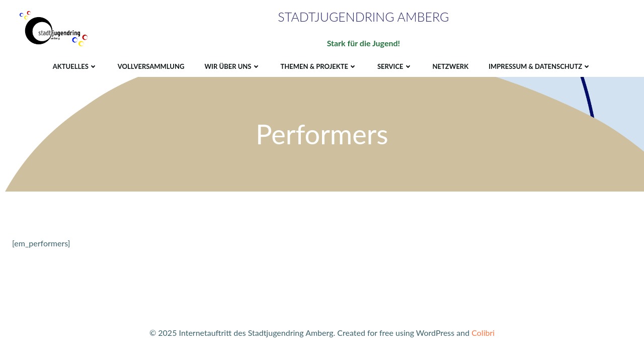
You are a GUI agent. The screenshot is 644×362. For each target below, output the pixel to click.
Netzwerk (451, 66)
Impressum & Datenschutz (540, 66)
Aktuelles (75, 66)
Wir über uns (232, 66)
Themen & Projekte (319, 66)
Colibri (483, 333)
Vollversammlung (151, 66)
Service (395, 66)
